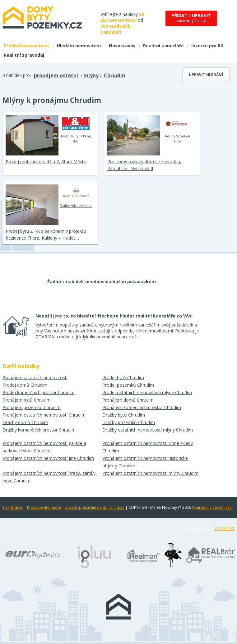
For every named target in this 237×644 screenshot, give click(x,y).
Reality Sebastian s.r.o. (177, 129)
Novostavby (122, 46)
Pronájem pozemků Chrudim (32, 407)
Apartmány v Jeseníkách (213, 507)
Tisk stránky (13, 507)
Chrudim (115, 75)
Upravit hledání (206, 75)
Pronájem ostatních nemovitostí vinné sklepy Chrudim (148, 447)
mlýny (91, 75)
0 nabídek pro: (17, 75)
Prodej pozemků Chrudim (128, 385)
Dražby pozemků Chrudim (129, 422)
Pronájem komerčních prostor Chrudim (142, 407)
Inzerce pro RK (207, 46)
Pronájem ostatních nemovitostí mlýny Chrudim (150, 473)
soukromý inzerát (191, 18)
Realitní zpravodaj (24, 55)
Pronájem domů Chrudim (128, 400)
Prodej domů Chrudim (25, 385)
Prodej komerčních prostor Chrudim (39, 392)
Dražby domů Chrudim (25, 422)
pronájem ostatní (56, 75)
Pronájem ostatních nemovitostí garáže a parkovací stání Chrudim (44, 447)
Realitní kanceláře (163, 46)
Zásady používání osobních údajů (95, 507)
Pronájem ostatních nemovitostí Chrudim (44, 415)
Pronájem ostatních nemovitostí (35, 377)
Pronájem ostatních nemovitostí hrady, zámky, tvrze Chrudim (50, 477)
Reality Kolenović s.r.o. (76, 196)
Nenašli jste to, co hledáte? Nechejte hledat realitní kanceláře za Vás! (114, 316)
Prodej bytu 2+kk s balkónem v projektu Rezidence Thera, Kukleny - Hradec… (46, 234)
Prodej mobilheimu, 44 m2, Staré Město (46, 162)
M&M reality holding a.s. (76, 129)
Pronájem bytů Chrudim (27, 400)
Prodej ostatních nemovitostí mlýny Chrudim (147, 392)
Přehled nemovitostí (27, 46)
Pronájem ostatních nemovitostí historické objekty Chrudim (145, 462)
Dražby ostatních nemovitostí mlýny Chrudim (148, 430)
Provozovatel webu (44, 507)
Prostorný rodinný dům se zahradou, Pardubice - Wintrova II (144, 165)
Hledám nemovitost (79, 46)
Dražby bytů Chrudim (124, 415)
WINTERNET (224, 529)
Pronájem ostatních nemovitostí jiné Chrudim (48, 458)
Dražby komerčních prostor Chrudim (39, 430)
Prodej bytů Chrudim (123, 377)
